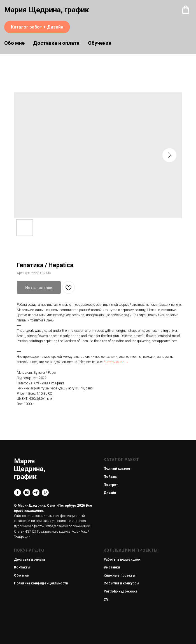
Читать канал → (116, 362)
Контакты (22, 567)
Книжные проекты (119, 575)
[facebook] (17, 493)
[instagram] (27, 493)
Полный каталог (117, 469)
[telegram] (36, 493)
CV (106, 600)
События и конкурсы (121, 583)
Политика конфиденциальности (41, 583)
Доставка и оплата (56, 43)
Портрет (111, 485)
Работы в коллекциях (122, 560)
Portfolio (111, 591)
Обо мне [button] (14, 43)
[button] (186, 10)
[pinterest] (45, 493)
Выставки (112, 567)
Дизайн (110, 493)
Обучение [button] (100, 43)
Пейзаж (110, 477)
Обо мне (21, 575)
